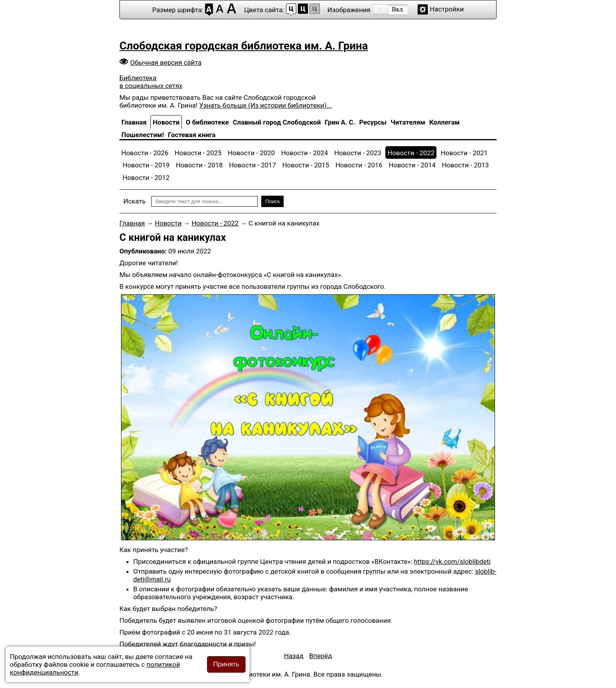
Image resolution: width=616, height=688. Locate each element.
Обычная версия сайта (166, 62)
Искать (135, 201)
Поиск (272, 201)
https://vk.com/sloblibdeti (452, 561)
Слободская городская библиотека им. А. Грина (244, 46)
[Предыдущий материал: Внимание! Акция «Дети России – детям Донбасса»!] (294, 656)
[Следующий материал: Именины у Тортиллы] (321, 656)
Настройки (447, 9)
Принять (226, 664)
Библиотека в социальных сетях (151, 82)
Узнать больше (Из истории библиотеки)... (265, 105)
